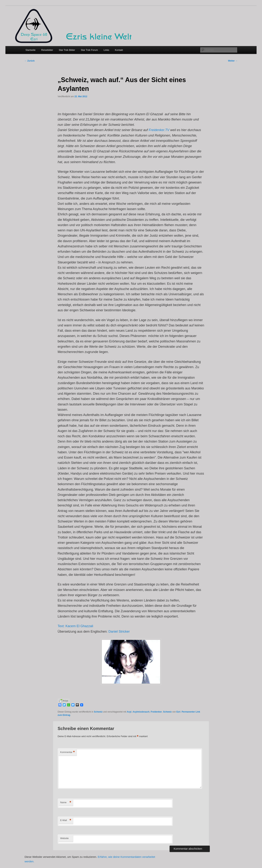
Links (106, 50)
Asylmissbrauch (141, 712)
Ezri (178, 712)
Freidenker (156, 712)
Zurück (30, 61)
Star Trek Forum (89, 50)
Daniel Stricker (119, 632)
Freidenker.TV (159, 130)
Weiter (233, 61)
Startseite (30, 50)
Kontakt (119, 50)
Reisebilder (47, 50)
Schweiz (98, 712)
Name (66, 803)
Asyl (129, 712)
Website (64, 838)
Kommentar (68, 752)
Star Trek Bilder (67, 50)
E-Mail (66, 820)
